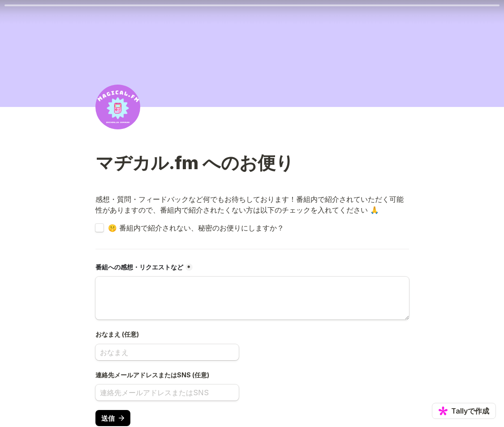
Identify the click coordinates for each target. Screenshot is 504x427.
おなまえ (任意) (117, 334)
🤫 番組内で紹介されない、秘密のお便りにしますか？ (196, 228)
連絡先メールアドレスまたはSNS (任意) (152, 375)
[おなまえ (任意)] (167, 352)
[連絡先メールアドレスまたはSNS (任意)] (167, 393)
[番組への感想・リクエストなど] (252, 298)
